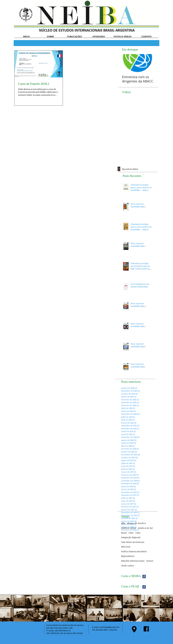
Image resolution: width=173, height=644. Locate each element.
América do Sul (145, 528)
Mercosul (126, 547)
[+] (119, 169)
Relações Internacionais (133, 561)
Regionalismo (128, 556)
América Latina (129, 528)
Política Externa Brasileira (134, 551)
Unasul (150, 561)
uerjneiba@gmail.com (109, 627)
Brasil (124, 533)
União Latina (127, 566)
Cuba (138, 533)
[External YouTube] (137, 112)
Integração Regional (131, 537)
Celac (131, 533)
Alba (123, 523)
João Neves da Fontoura (133, 542)
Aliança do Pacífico (136, 523)
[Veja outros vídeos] (135, 169)
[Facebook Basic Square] (144, 576)
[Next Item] (150, 63)
